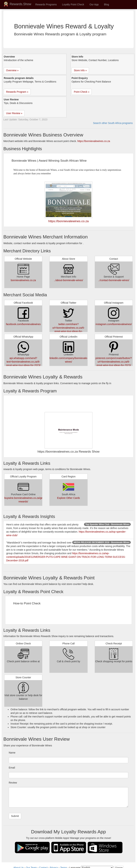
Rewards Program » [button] (17, 92)
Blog (106, 4)
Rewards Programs (46, 4)
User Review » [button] (14, 113)
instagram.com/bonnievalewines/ (114, 324)
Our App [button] (94, 4)
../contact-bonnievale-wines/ (114, 280)
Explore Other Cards (68, 498)
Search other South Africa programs (113, 123)
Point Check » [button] (82, 92)
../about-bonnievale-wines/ (68, 280)
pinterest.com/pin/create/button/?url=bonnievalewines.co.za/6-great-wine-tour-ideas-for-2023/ (114, 362)
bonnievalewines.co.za (23, 280)
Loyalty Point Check (73, 4)
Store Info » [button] (80, 70)
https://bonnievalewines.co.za (94, 141)
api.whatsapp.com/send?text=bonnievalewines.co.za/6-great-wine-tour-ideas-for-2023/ (23, 362)
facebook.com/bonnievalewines (23, 324)
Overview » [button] (12, 70)
